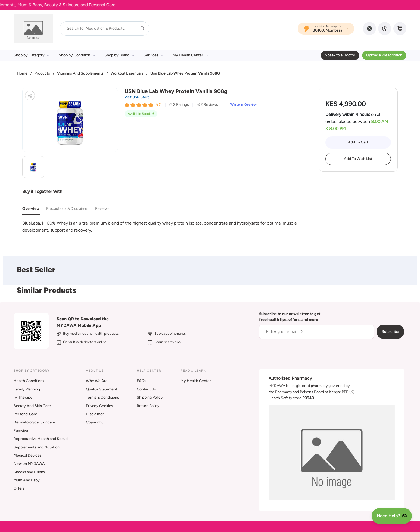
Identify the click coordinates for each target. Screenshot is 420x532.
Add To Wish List (358, 159)
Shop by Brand (119, 55)
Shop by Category (32, 55)
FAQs (142, 381)
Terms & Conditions (102, 397)
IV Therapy (23, 397)
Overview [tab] (31, 209)
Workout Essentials (127, 73)
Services (153, 55)
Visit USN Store (137, 97)
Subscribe (390, 332)
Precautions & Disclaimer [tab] (67, 209)
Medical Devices (28, 455)
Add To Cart (358, 142)
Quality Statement (102, 389)
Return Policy (148, 406)
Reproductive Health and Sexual (41, 439)
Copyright (94, 422)
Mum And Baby (27, 480)
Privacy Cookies (99, 406)
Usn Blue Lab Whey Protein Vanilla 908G (185, 73)
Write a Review (243, 104)
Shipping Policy (150, 397)
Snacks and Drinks (29, 472)
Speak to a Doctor (340, 55)
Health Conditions (29, 381)
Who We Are (97, 381)
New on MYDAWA (29, 464)
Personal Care (25, 414)
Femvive (21, 431)
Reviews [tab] (102, 209)
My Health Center (190, 55)
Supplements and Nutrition (37, 447)
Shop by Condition (77, 55)
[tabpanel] (162, 227)
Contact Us (146, 389)
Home (22, 73)
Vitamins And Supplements (80, 73)
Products (42, 73)
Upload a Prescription (384, 55)
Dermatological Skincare (34, 422)
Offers (19, 488)
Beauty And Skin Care (32, 406)
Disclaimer (95, 414)
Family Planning (27, 389)
